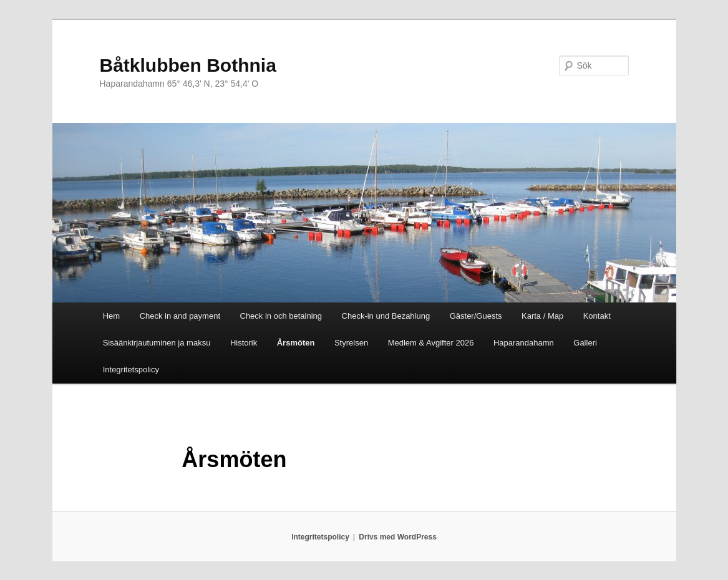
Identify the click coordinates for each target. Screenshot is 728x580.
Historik (244, 343)
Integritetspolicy (131, 370)
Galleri (585, 343)
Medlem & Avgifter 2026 (431, 343)
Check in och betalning (281, 316)
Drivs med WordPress (398, 537)
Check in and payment (180, 316)
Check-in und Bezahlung (386, 316)
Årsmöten (296, 343)
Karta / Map (542, 316)
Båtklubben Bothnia (188, 65)
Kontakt (597, 316)
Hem (111, 316)
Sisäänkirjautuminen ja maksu (157, 343)
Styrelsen (351, 343)
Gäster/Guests (476, 316)
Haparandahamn (524, 343)
